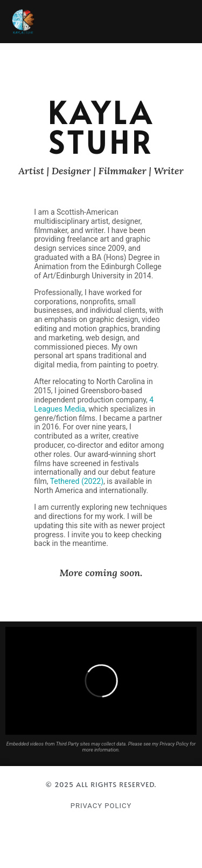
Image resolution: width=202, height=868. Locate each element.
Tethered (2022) (77, 481)
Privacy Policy (101, 806)
